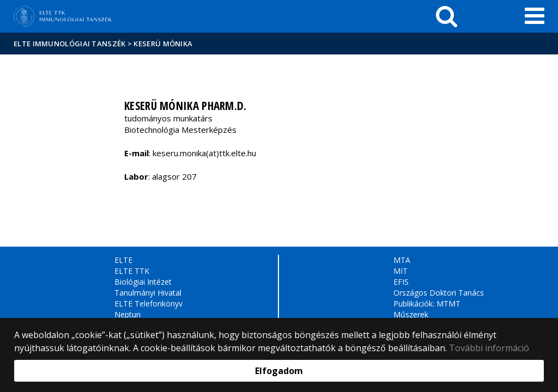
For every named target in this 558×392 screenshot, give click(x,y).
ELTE (123, 260)
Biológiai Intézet (143, 282)
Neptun (128, 314)
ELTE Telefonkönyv (148, 304)
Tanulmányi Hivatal (148, 293)
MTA (402, 260)
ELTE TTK (132, 271)
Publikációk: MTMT (427, 304)
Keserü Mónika (163, 44)
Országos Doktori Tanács (439, 293)
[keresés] (447, 16)
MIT (401, 271)
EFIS (401, 282)
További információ (489, 348)
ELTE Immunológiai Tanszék (70, 44)
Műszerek (411, 314)
